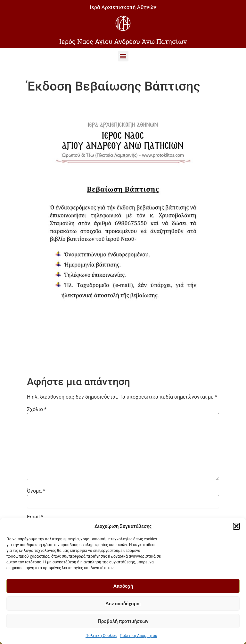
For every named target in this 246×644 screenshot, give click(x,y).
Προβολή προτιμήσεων (123, 621)
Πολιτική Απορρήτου (139, 636)
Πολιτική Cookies (101, 636)
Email (35, 517)
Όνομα (36, 491)
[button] (236, 526)
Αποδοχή (123, 586)
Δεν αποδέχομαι (123, 604)
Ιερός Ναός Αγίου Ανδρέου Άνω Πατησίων (123, 41)
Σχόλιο (37, 409)
